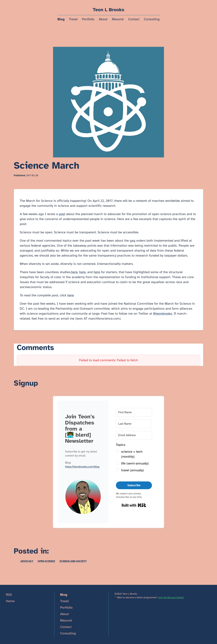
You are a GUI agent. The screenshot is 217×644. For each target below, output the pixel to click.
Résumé (118, 19)
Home (10, 601)
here (74, 272)
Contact (134, 19)
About (103, 19)
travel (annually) (133, 470)
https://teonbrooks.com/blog (82, 467)
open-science (46, 561)
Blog (61, 19)
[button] (83, 497)
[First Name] (134, 412)
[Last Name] (134, 424)
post (62, 214)
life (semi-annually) (135, 463)
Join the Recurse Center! (171, 598)
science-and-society (73, 561)
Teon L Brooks (109, 10)
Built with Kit (134, 505)
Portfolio (88, 19)
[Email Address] (134, 435)
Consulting (152, 19)
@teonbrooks (163, 314)
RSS (9, 595)
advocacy (27, 561)
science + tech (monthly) (132, 454)
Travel (73, 19)
